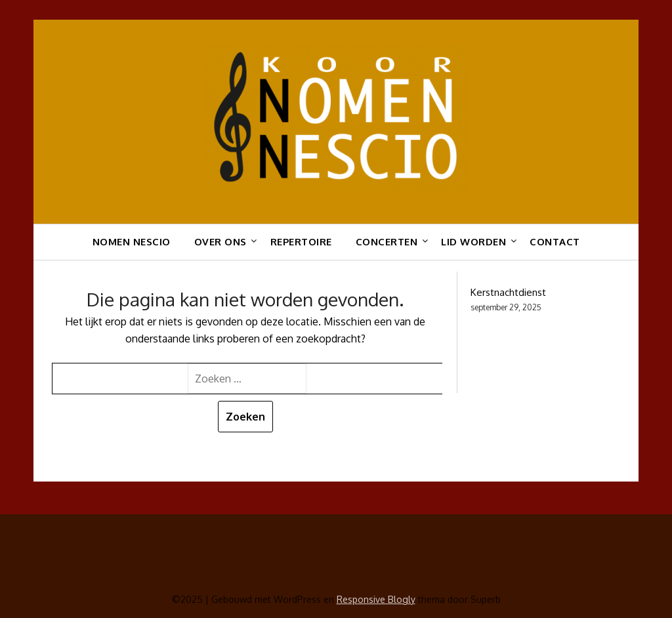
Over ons (220, 242)
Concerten (387, 242)
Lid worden (473, 242)
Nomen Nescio (132, 242)
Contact (555, 242)
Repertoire (301, 242)
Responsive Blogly (376, 599)
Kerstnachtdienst (508, 292)
